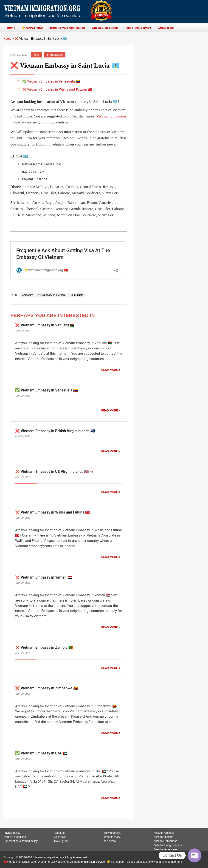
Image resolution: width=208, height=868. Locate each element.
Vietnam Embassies (111, 116)
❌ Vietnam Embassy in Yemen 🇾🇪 (44, 577)
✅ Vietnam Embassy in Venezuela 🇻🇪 (48, 81)
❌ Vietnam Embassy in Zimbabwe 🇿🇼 (46, 688)
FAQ (37, 55)
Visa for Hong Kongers (168, 845)
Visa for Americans (166, 849)
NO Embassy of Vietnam (52, 295)
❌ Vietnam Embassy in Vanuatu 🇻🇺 (45, 325)
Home (7, 39)
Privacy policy (12, 833)
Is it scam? (111, 841)
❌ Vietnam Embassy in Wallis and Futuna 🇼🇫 (54, 89)
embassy (27, 295)
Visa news (60, 837)
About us (59, 833)
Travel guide (61, 841)
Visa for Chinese (164, 833)
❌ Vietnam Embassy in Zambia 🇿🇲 (44, 647)
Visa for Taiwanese (166, 841)
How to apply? (113, 833)
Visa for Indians (164, 837)
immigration (55, 55)
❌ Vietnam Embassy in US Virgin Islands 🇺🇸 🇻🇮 (55, 472)
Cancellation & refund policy (21, 841)
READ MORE (110, 370)
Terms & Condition (15, 837)
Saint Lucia (77, 295)
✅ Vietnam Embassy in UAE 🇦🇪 (41, 753)
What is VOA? (113, 837)
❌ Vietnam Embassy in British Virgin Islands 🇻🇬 (55, 431)
